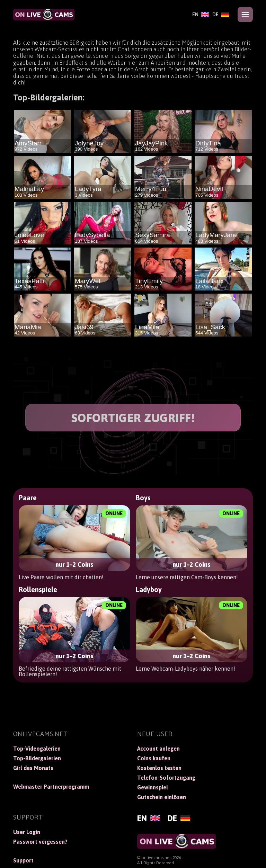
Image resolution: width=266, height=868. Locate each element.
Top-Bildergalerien (37, 758)
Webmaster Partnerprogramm (51, 787)
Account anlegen (158, 749)
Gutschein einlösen (162, 797)
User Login (27, 832)
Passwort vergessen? (40, 842)
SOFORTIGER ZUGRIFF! (133, 418)
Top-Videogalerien (37, 749)
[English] (201, 15)
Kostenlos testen (159, 768)
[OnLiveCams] (44, 15)
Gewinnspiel (153, 787)
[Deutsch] (221, 15)
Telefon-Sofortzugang (166, 778)
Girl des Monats (33, 768)
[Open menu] (245, 15)
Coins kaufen (154, 758)
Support (23, 860)
